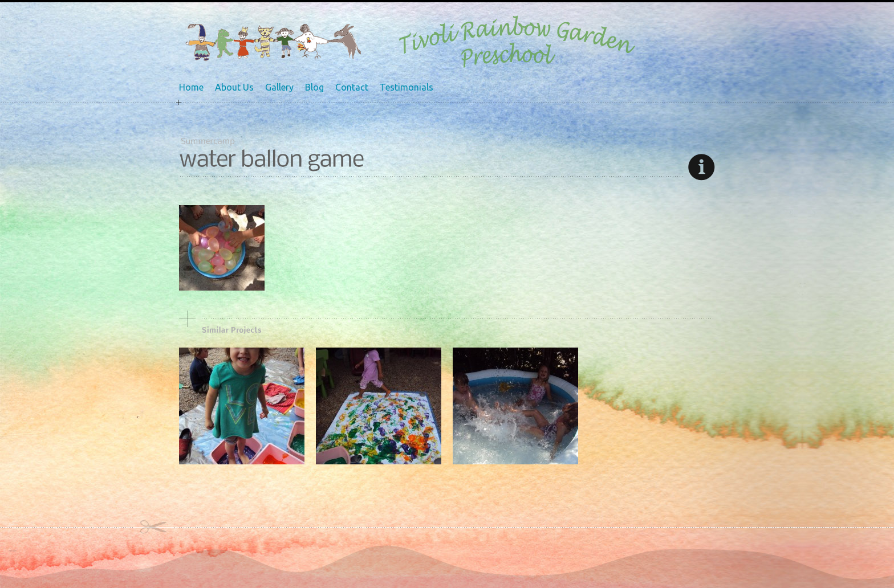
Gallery (279, 87)
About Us (234, 87)
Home (191, 87)
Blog (314, 87)
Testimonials (407, 87)
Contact (352, 87)
